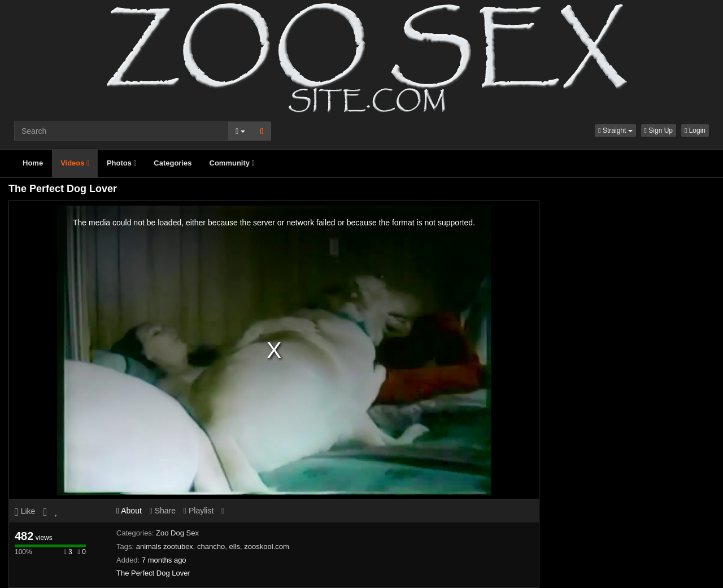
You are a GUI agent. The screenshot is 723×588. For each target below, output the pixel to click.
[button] (615, 130)
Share (163, 511)
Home (33, 163)
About (129, 511)
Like (25, 511)
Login (695, 130)
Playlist (199, 511)
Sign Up (659, 130)
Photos (121, 163)
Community (232, 163)
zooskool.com (266, 546)
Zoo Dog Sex (177, 533)
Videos (75, 163)
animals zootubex (165, 546)
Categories (173, 163)
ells (234, 546)
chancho (211, 546)
